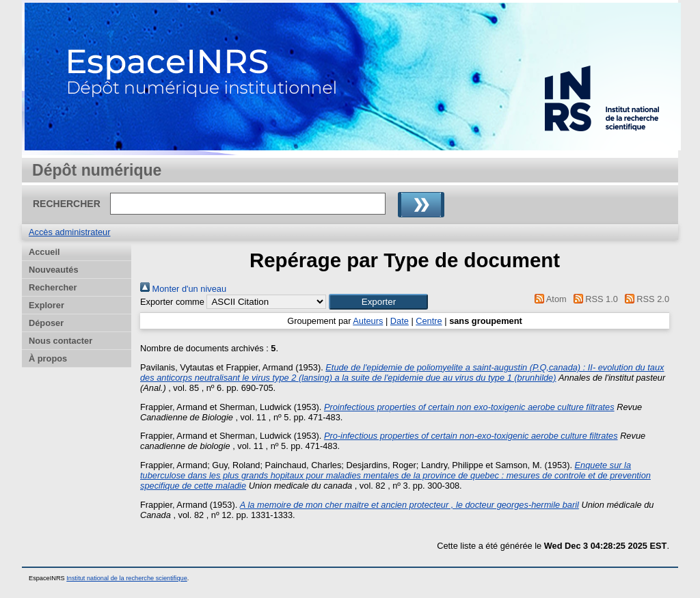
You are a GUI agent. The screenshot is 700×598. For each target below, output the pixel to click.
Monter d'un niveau (183, 289)
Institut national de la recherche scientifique (127, 578)
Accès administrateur (69, 232)
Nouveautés (54, 270)
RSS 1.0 (593, 299)
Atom (549, 299)
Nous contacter (60, 341)
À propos (48, 358)
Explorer (46, 305)
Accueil (44, 252)
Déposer (46, 323)
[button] (378, 302)
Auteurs (368, 321)
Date (400, 321)
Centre (429, 321)
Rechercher (53, 287)
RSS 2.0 (645, 299)
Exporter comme (172, 302)
